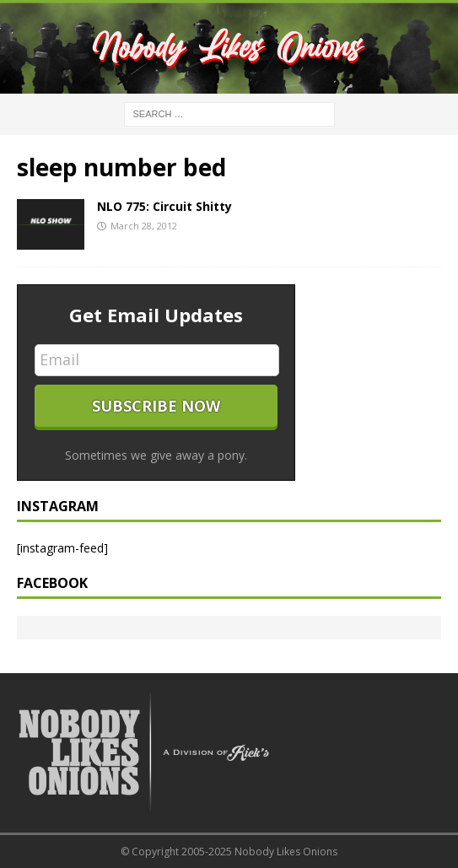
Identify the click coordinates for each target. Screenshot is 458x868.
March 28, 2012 (144, 226)
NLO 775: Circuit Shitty (164, 206)
